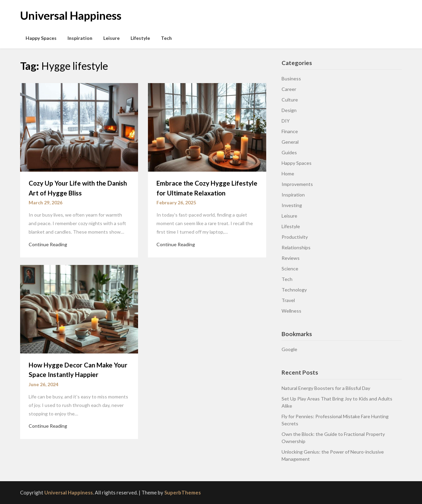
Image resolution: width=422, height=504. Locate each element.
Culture (290, 100)
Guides (289, 152)
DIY (286, 121)
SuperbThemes (183, 492)
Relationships (296, 247)
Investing (292, 205)
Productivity (295, 237)
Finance (290, 131)
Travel (288, 300)
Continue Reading (48, 244)
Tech (166, 38)
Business (291, 78)
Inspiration (80, 38)
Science (290, 269)
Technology (294, 290)
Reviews (291, 258)
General (290, 142)
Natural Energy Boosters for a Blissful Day (326, 388)
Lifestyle (140, 38)
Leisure (111, 38)
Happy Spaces (41, 38)
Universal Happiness (71, 15)
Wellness (291, 311)
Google (289, 349)
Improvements (297, 184)
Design (289, 110)
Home (288, 174)
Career (289, 89)
